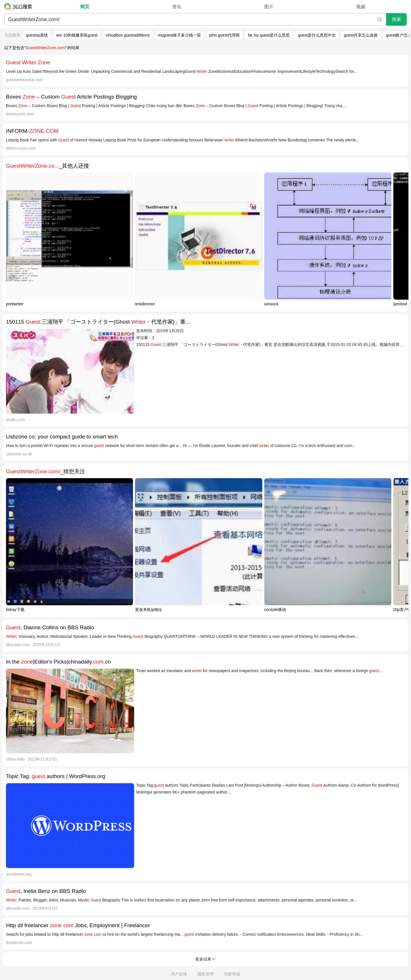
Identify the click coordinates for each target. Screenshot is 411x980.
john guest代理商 (224, 35)
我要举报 (232, 974)
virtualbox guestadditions (128, 35)
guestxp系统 (37, 35)
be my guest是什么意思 (269, 35)
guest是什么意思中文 (317, 35)
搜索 (396, 19)
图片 (269, 7)
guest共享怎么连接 (361, 35)
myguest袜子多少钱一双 (179, 35)
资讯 (177, 7)
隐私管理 (205, 974)
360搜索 (20, 7)
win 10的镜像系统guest (77, 35)
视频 (361, 7)
